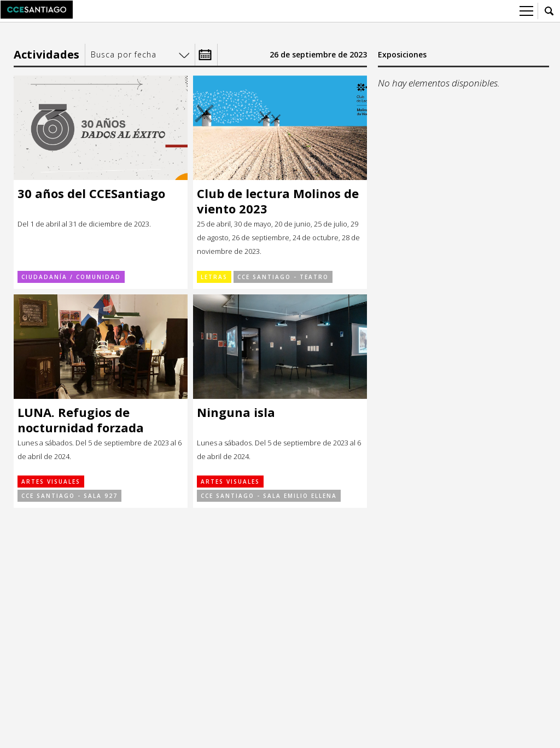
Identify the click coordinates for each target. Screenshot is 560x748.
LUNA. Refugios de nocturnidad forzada (81, 420)
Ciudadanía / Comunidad (71, 277)
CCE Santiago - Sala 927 (69, 496)
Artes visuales (51, 482)
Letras (214, 277)
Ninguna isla (236, 412)
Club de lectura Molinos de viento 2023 (278, 201)
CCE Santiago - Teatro (283, 277)
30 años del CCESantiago (91, 193)
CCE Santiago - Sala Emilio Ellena (269, 496)
